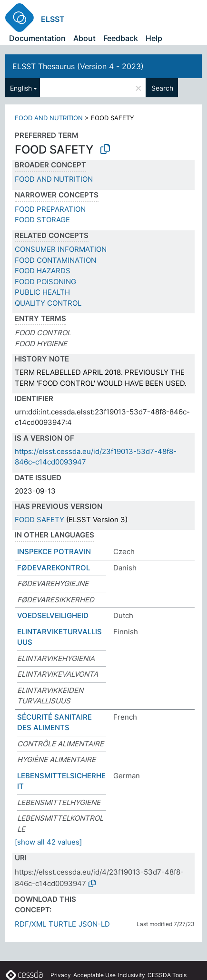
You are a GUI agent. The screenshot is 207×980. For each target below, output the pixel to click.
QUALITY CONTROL (48, 303)
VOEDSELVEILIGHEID (53, 615)
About (84, 38)
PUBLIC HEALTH (42, 292)
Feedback (121, 38)
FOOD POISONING (45, 282)
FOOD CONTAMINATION (55, 260)
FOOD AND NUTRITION (49, 118)
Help (154, 38)
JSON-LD (94, 924)
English (21, 88)
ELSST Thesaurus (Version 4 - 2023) (78, 66)
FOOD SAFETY (39, 520)
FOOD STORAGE (42, 220)
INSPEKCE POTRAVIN (54, 552)
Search (162, 88)
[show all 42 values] (48, 842)
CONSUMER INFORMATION (61, 249)
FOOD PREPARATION (50, 209)
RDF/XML (30, 924)
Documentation (37, 38)
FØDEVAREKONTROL (54, 568)
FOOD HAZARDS (43, 271)
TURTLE (62, 924)
